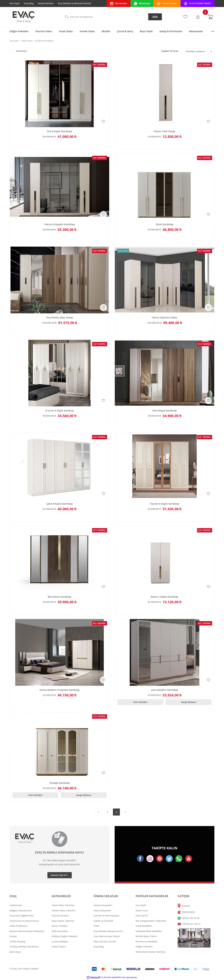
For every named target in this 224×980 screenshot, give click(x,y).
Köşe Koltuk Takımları (63, 921)
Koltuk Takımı (59, 947)
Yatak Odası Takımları (63, 905)
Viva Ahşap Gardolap (164, 411)
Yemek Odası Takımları (64, 910)
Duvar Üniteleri (60, 926)
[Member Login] (198, 17)
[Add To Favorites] (103, 121)
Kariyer (13, 936)
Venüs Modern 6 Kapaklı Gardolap (59, 690)
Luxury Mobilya (60, 941)
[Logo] (23, 17)
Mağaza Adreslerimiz (21, 910)
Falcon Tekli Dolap (165, 131)
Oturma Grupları (60, 916)
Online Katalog (17, 941)
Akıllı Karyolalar (60, 931)
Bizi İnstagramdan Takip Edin (151, 921)
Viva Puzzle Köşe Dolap (59, 318)
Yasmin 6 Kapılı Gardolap (164, 504)
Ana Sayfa (15, 3)
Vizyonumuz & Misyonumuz (24, 921)
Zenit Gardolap (164, 224)
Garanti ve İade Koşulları (106, 916)
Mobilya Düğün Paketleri (65, 936)
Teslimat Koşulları (103, 905)
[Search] (112, 17)
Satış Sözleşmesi (102, 910)
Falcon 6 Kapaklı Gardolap (60, 224)
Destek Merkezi (46, 3)
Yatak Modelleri (144, 926)
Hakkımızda (16, 905)
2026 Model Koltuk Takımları (151, 952)
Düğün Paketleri (144, 947)
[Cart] (210, 17)
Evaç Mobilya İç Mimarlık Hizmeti (75, 3)
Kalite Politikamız (19, 926)
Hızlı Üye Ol (142, 916)
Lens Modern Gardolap (164, 690)
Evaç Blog (29, 3)
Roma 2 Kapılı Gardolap (164, 597)
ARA (155, 17)
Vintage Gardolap (60, 783)
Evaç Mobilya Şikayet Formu (108, 931)
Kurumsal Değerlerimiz (22, 916)
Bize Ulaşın (15, 952)
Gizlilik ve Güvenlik (103, 921)
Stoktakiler (21, 51)
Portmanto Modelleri (147, 941)
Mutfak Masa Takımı (146, 936)
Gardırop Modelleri (44, 41)
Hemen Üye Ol (59, 875)
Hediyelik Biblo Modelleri (149, 931)
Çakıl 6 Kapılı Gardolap (59, 504)
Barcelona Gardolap (59, 597)
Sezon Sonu (142, 910)
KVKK (96, 926)
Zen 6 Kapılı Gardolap (59, 131)
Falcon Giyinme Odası (164, 318)
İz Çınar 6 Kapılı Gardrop (59, 411)
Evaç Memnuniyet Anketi (107, 936)
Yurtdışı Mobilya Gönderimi (24, 947)
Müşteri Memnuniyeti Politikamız (27, 931)
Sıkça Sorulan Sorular (105, 941)
